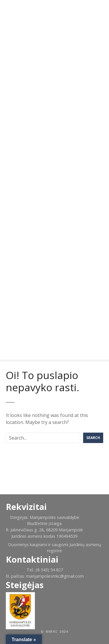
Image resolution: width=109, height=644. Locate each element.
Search (93, 438)
